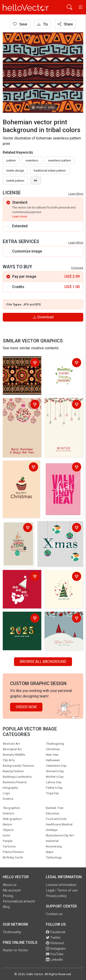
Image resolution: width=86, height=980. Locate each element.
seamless (32, 160)
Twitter (53, 938)
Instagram (56, 949)
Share (65, 24)
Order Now (26, 707)
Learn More (76, 194)
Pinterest (55, 943)
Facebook (56, 932)
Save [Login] (20, 24)
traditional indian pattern (50, 171)
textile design (15, 171)
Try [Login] (42, 24)
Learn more (20, 216)
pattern (11, 160)
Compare (77, 268)
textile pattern (15, 181)
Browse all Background (43, 662)
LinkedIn (54, 960)
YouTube (55, 954)
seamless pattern (59, 160)
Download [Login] (43, 317)
